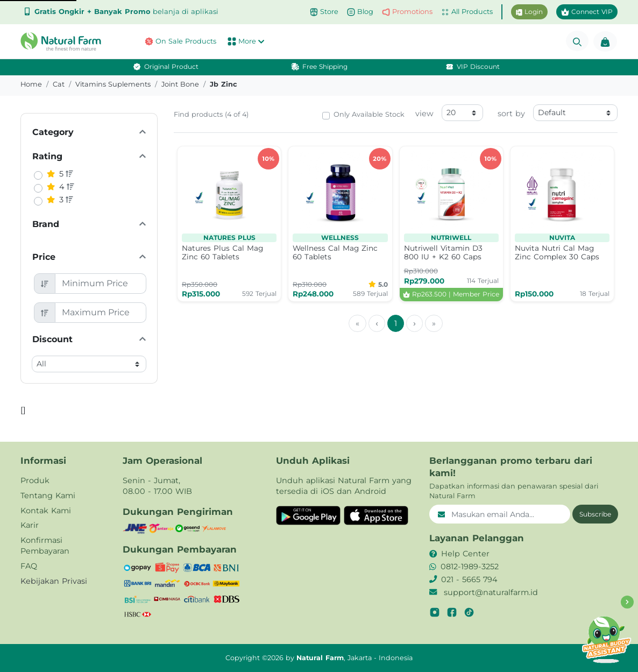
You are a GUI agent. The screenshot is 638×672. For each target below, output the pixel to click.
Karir (30, 525)
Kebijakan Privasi (54, 581)
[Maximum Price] (101, 313)
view (424, 114)
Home (31, 84)
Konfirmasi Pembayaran (45, 546)
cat (59, 84)
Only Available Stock (369, 114)
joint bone (180, 84)
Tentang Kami (48, 496)
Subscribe (595, 514)
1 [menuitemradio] (396, 323)
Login (529, 12)
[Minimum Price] (101, 284)
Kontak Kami (46, 511)
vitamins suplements (113, 84)
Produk (35, 480)
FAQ (29, 566)
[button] (63, 41)
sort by (511, 114)
